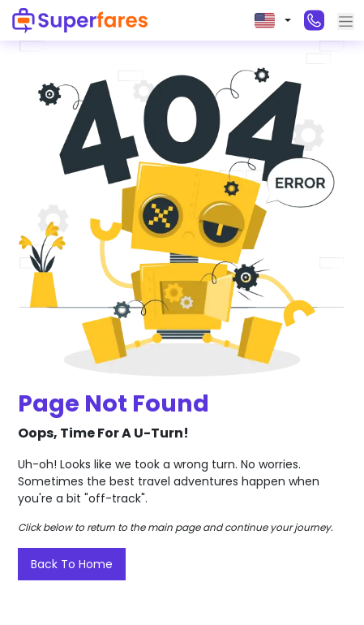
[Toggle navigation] (346, 22)
